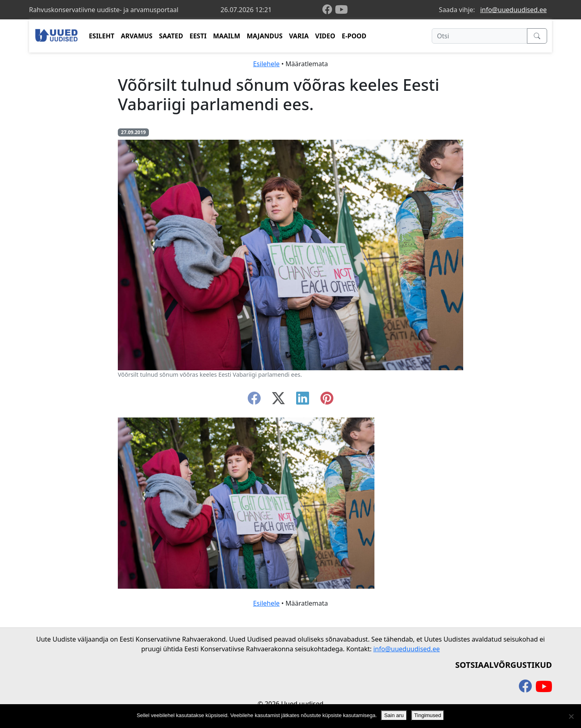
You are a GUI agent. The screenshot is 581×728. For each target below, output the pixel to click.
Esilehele (266, 64)
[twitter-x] (278, 401)
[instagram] (327, 401)
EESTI (198, 36)
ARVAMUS (137, 36)
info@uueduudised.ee (513, 10)
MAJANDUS (264, 36)
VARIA (299, 36)
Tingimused (428, 715)
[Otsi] (480, 36)
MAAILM (227, 36)
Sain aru (394, 715)
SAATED (171, 36)
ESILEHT (101, 36)
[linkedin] (303, 401)
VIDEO (325, 36)
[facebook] (329, 10)
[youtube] (341, 10)
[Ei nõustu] (571, 716)
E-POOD (354, 36)
